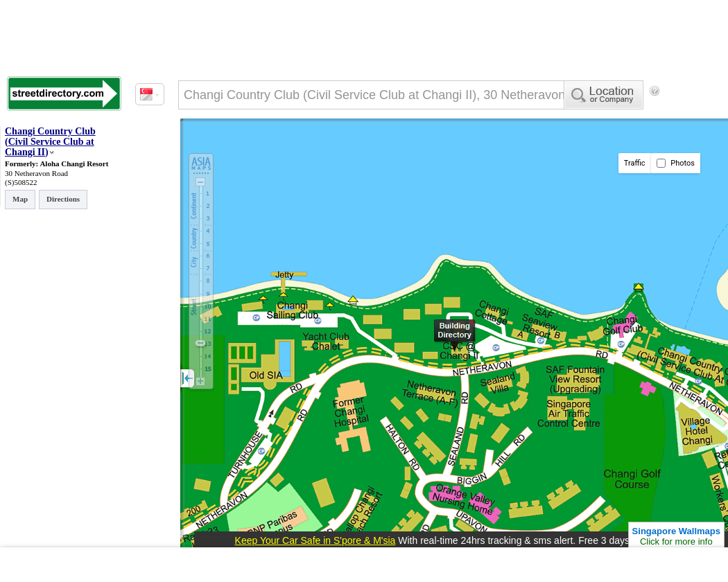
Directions (63, 199)
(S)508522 (21, 182)
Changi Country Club (50, 131)
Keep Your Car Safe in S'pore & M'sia (315, 540)
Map (20, 199)
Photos (676, 163)
